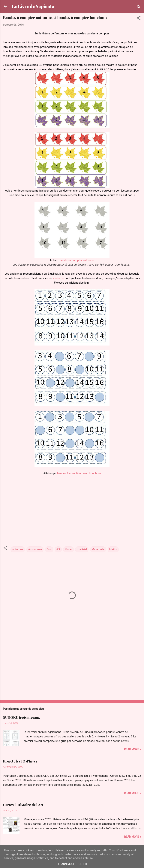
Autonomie (35, 549)
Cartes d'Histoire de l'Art (23, 805)
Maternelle (98, 549)
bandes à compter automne (77, 260)
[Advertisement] (72, 668)
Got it (83, 864)
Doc (49, 549)
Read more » (133, 749)
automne (18, 549)
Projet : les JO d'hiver (20, 761)
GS (58, 549)
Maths (113, 549)
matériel (82, 549)
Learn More (67, 864)
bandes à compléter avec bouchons (79, 473)
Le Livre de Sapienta (33, 6)
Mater (68, 549)
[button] (139, 19)
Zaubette (58, 278)
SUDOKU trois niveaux (21, 717)
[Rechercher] (139, 8)
